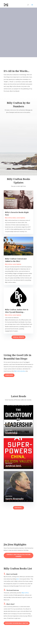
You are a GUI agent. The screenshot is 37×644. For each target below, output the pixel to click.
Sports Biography (15, 499)
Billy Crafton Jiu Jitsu (20, 371)
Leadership (11, 433)
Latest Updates (21, 218)
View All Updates (18, 337)
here (18, 579)
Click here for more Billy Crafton (17, 623)
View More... (19, 508)
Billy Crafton (8, 218)
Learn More (9, 375)
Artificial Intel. (14, 466)
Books (14, 218)
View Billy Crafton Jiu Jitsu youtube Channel (19, 555)
